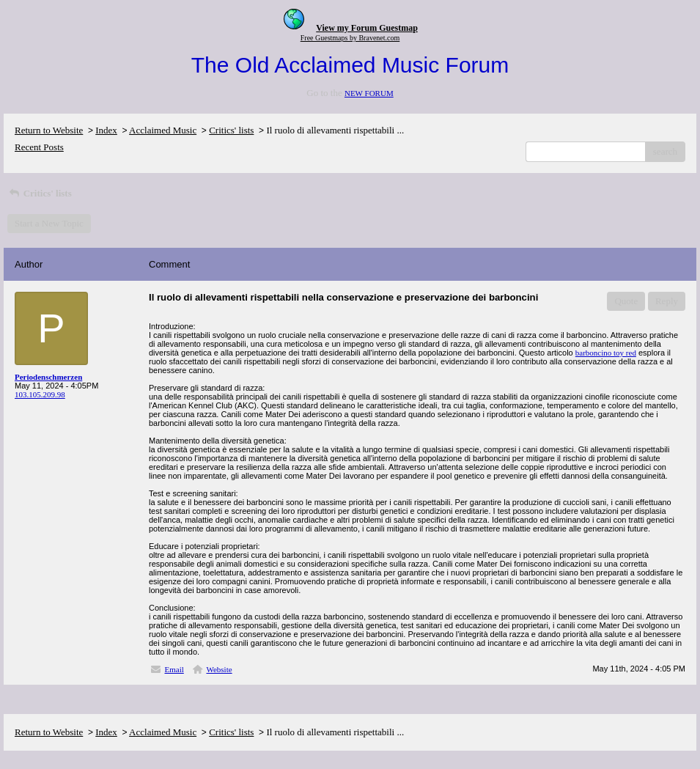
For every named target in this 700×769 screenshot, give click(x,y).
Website (219, 669)
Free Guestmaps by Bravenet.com (350, 38)
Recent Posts (39, 147)
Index (106, 130)
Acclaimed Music (163, 130)
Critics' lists (231, 130)
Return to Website (49, 130)
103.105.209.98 (40, 394)
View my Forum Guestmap (367, 28)
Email (174, 669)
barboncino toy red (606, 353)
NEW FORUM (369, 93)
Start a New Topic (49, 223)
